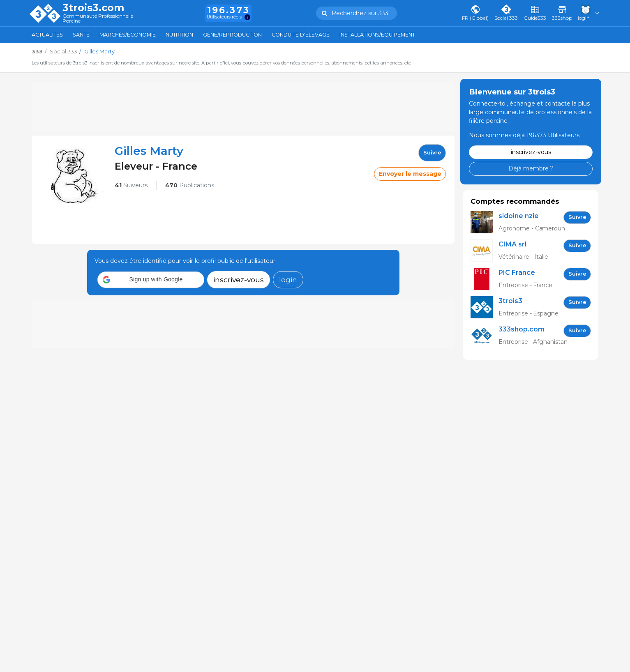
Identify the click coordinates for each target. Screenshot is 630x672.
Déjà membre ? (531, 168)
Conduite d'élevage (301, 35)
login (288, 280)
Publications (190, 185)
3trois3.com (93, 8)
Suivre (432, 153)
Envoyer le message (410, 174)
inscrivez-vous (239, 280)
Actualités (47, 35)
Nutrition (179, 35)
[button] (151, 280)
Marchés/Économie (128, 35)
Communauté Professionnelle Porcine (98, 19)
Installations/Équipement (377, 35)
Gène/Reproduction (232, 35)
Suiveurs (131, 185)
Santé (81, 35)
